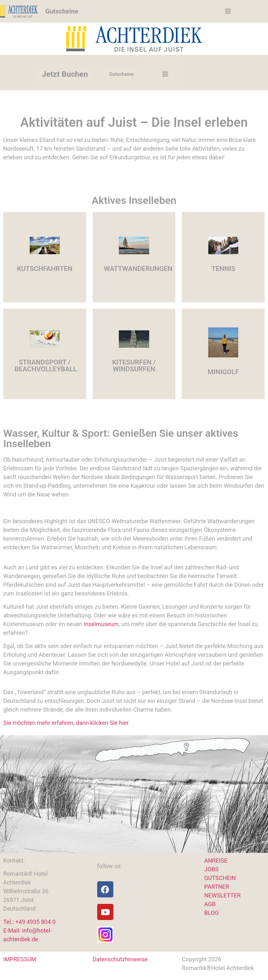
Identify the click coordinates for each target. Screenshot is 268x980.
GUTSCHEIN (220, 878)
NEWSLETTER (223, 895)
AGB (210, 904)
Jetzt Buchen (65, 74)
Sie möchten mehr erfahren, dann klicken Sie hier (66, 723)
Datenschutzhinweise (120, 959)
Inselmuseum (101, 624)
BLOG (212, 913)
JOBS (211, 869)
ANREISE (216, 860)
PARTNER (217, 887)
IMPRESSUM (20, 959)
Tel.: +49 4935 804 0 (29, 922)
